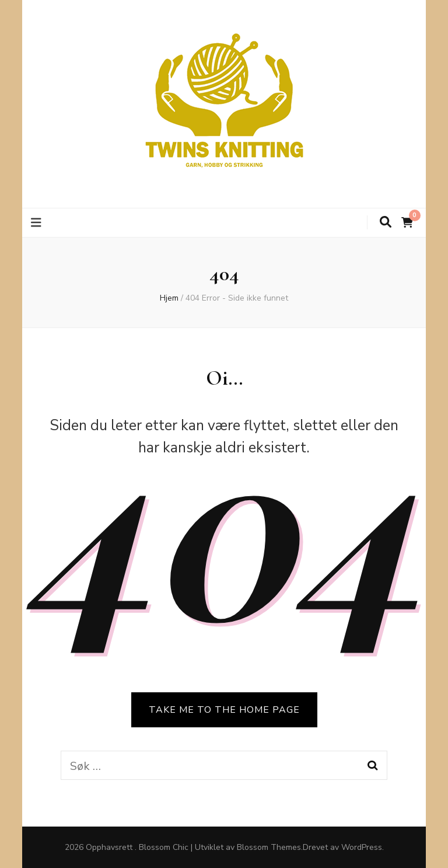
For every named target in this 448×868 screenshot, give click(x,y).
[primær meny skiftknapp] (38, 223)
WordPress (362, 847)
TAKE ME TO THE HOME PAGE (224, 710)
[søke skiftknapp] (386, 222)
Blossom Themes (269, 847)
